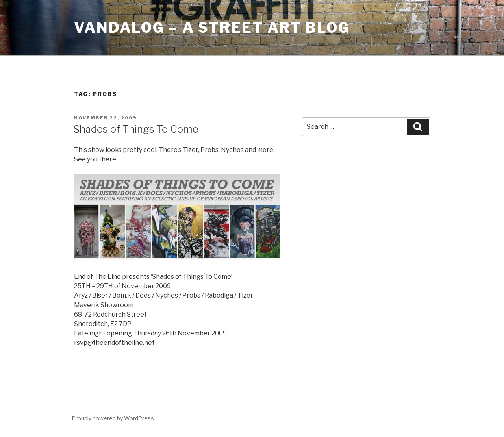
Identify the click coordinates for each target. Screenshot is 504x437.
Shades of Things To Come (136, 129)
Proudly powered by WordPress (113, 418)
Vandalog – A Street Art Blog (212, 28)
